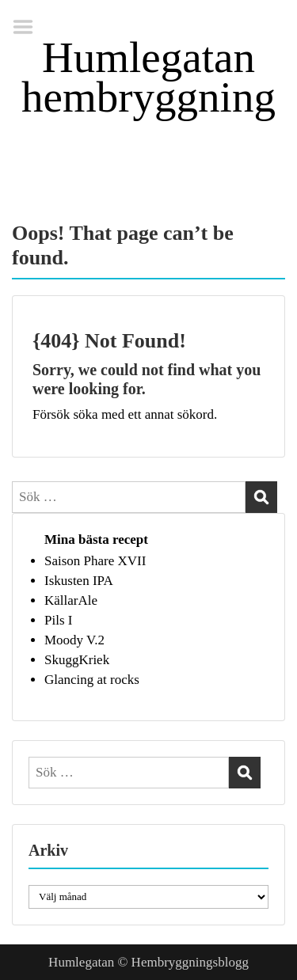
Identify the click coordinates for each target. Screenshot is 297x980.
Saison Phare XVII (95, 561)
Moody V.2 (74, 640)
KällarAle (71, 600)
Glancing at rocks (92, 680)
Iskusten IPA (79, 581)
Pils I (58, 620)
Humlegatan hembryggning (148, 77)
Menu (29, 27)
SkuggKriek (77, 660)
